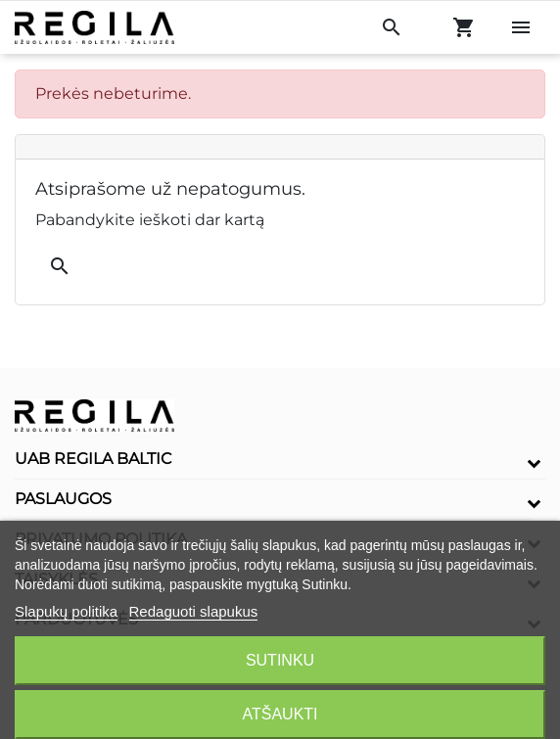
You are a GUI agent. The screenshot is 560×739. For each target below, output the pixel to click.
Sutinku (280, 660)
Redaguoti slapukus (194, 611)
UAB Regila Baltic (93, 459)
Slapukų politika (66, 611)
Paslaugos (63, 499)
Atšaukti (280, 714)
